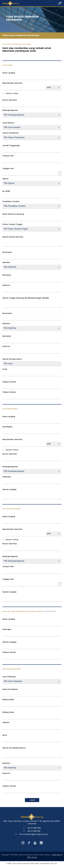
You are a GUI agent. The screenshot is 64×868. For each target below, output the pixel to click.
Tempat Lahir (8, 156)
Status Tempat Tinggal (12, 224)
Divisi (5, 735)
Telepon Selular (9, 392)
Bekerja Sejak (8, 700)
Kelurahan (7, 275)
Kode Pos (6, 285)
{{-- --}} (32, 206)
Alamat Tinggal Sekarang (26, 298)
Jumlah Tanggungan (11, 146)
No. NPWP (6, 191)
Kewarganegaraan (10, 110)
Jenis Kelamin (8, 123)
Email (5, 369)
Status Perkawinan (11, 133)
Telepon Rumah (9, 382)
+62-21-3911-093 (34, 831)
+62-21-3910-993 (34, 828)
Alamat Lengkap (9, 490)
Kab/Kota (6, 263)
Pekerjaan (7, 477)
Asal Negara (7, 427)
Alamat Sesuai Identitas (13, 237)
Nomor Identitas (10, 100)
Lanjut (33, 800)
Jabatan (6, 723)
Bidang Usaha (8, 712)
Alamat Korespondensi (12, 359)
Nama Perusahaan (10, 689)
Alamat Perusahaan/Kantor (14, 748)
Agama (5, 179)
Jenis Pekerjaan (9, 677)
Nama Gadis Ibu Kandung (13, 214)
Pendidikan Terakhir (11, 202)
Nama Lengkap (9, 73)
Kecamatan (7, 252)
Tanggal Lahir (8, 169)
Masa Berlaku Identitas (12, 83)
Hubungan (7, 629)
